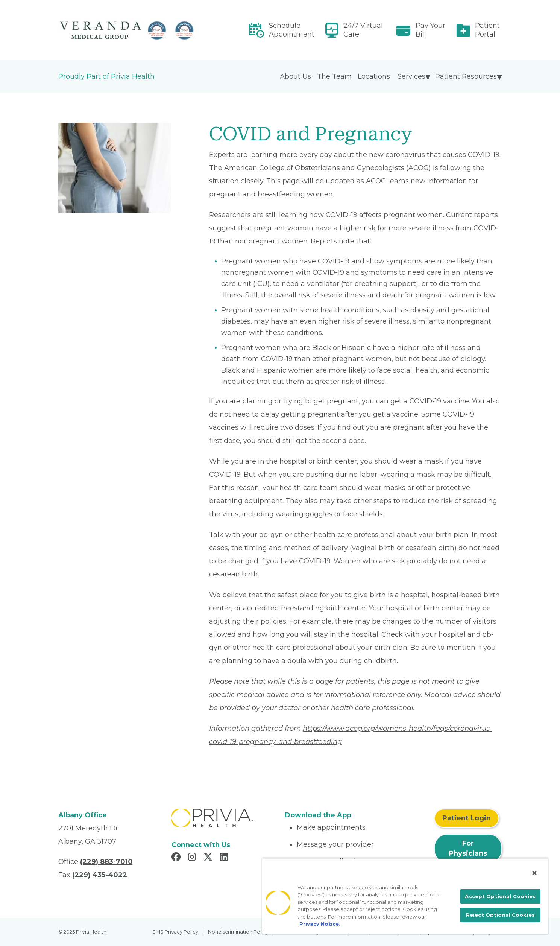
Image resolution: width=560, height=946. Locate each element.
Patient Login (467, 818)
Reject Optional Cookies (500, 915)
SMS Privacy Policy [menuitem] (175, 932)
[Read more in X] (209, 858)
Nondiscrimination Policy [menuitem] (238, 932)
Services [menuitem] (411, 76)
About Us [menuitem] (295, 76)
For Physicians (468, 848)
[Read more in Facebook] (177, 858)
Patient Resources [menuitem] (466, 76)
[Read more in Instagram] (193, 858)
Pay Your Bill (430, 30)
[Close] (534, 873)
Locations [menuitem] (374, 76)
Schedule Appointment (292, 30)
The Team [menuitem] (334, 76)
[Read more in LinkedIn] (225, 858)
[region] (405, 896)
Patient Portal (487, 30)
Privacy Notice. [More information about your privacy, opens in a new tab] (320, 924)
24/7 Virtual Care (363, 30)
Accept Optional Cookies (500, 896)
